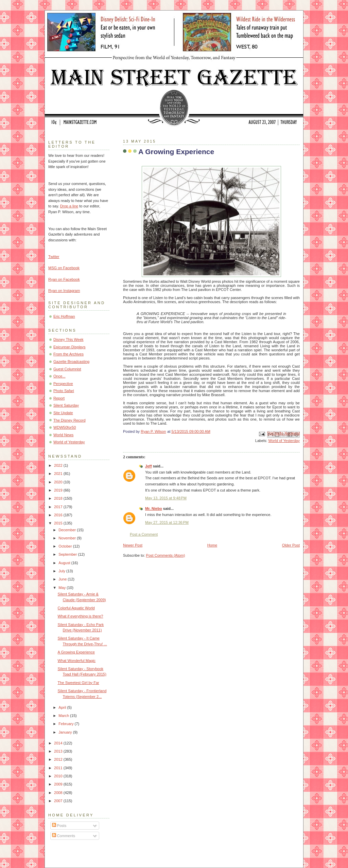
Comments (64, 836)
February (66, 724)
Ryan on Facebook (64, 279)
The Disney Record (69, 420)
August (65, 563)
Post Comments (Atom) (166, 555)
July (62, 571)
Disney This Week (68, 339)
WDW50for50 (65, 427)
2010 (59, 776)
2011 (59, 768)
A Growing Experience (76, 652)
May (63, 588)
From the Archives (68, 354)
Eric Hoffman (64, 316)
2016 (59, 515)
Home (212, 545)
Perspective (63, 384)
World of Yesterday (284, 441)
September (68, 554)
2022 (59, 465)
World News (63, 435)
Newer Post (133, 545)
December (68, 530)
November (68, 538)
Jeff (149, 466)
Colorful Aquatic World (76, 608)
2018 (59, 498)
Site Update (63, 413)
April (63, 707)
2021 (59, 474)
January (66, 732)
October (66, 546)
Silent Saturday (66, 405)
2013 (59, 751)
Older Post (291, 545)
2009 (59, 784)
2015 (59, 523)
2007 (59, 801)
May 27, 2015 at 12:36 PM (167, 522)
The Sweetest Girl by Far (79, 683)
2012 (59, 759)
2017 (59, 507)
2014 (59, 743)
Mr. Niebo (154, 509)
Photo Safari (64, 391)
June (63, 579)
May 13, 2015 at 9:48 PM (166, 498)
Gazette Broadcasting (71, 362)
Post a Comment (144, 534)
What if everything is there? (81, 616)
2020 (59, 482)
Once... (59, 376)
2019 (59, 490)
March (64, 716)
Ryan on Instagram (64, 291)
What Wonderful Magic (77, 661)
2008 (59, 793)
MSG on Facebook (64, 268)
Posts (59, 826)
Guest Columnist (67, 369)
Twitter (54, 257)
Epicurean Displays (69, 347)
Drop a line (69, 206)
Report (59, 398)
